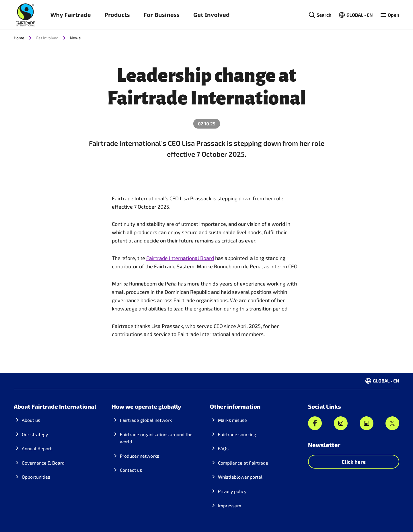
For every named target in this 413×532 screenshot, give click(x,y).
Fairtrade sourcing (237, 434)
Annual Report (37, 448)
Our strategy (35, 434)
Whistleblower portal (240, 477)
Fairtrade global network (146, 420)
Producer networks (140, 456)
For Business (162, 15)
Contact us (131, 470)
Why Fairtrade (71, 15)
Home (19, 38)
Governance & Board (43, 463)
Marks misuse (232, 420)
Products (117, 15)
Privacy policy (232, 491)
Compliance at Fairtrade (243, 463)
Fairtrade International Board (180, 258)
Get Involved (212, 15)
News (75, 38)
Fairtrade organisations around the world (156, 438)
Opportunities (36, 477)
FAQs (223, 448)
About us (31, 420)
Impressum (230, 505)
